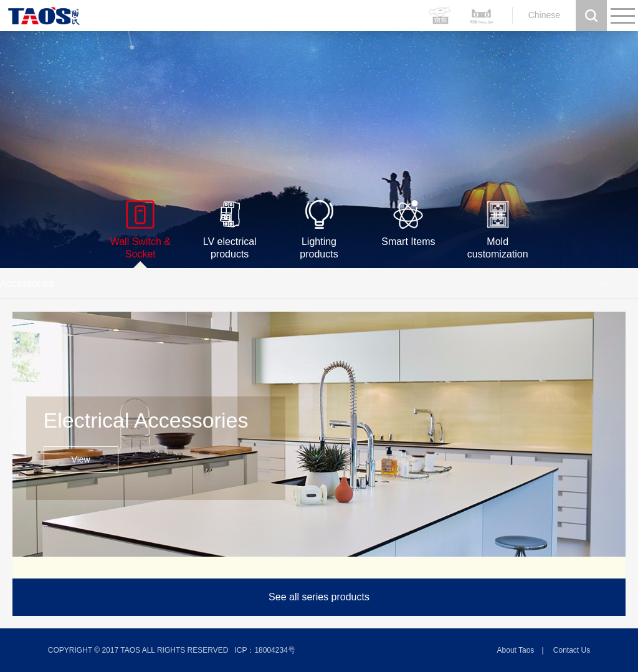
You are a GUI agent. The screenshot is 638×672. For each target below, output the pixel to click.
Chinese (544, 15)
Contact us (572, 650)
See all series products (319, 597)
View (81, 459)
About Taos (516, 650)
